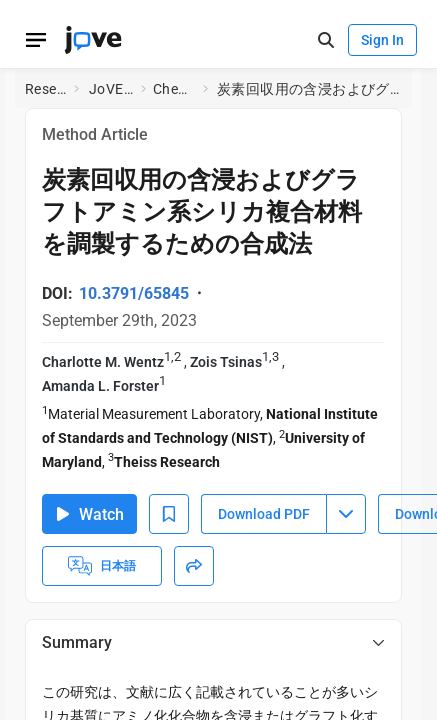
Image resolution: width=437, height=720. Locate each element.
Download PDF (264, 514)
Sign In (382, 40)
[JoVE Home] (93, 40)
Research (45, 89)
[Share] (194, 566)
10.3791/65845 (134, 293)
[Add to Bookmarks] (169, 514)
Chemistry (174, 89)
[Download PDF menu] (346, 514)
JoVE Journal (111, 89)
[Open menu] (36, 40)
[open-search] (325, 40)
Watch (89, 514)
